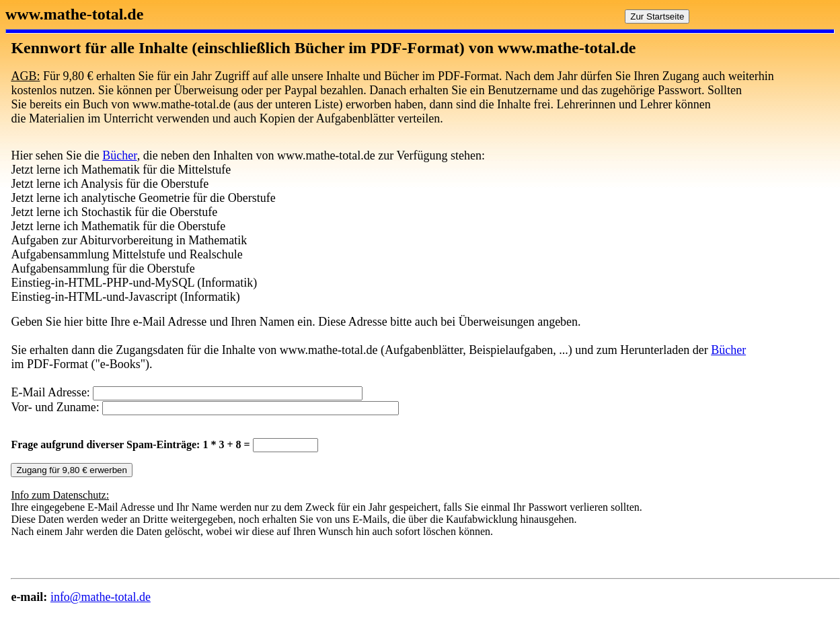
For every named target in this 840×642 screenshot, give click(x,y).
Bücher (119, 155)
